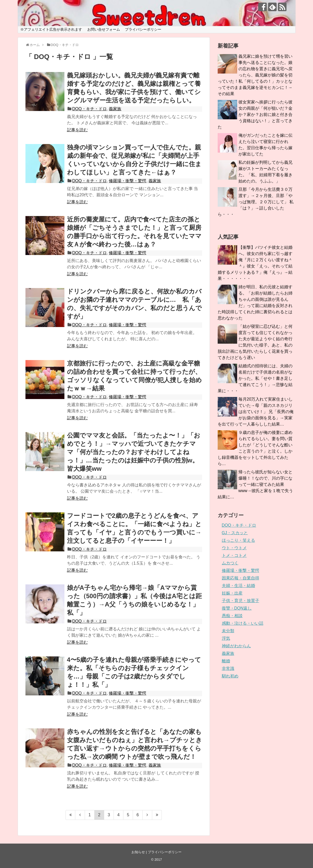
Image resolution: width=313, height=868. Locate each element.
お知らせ (138, 852)
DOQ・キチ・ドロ (89, 109)
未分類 (228, 631)
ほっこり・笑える (238, 540)
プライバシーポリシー (143, 29)
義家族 (115, 109)
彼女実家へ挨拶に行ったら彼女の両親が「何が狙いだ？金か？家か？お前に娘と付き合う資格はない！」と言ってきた (255, 115)
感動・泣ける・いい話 (243, 623)
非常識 (228, 668)
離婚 (226, 661)
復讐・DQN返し (237, 608)
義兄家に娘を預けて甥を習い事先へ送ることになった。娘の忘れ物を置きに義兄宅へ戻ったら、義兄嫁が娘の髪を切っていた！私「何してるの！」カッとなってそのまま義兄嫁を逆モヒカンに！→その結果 (255, 75)
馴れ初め (230, 676)
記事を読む (77, 130)
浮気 (226, 638)
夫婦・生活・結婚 (238, 586)
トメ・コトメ (234, 555)
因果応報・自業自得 (241, 578)
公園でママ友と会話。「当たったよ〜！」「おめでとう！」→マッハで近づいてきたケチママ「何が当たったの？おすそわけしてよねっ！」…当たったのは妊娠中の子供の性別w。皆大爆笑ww (134, 452)
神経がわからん (236, 646)
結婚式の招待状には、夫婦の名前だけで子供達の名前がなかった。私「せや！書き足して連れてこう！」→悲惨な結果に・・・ (255, 378)
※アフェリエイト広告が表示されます (51, 29)
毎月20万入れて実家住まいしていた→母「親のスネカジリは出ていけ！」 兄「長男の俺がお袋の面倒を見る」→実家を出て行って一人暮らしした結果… (256, 412)
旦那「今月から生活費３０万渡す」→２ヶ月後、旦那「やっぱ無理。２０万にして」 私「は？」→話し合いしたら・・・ (256, 202)
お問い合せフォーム (104, 29)
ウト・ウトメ (234, 548)
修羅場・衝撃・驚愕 (128, 181)
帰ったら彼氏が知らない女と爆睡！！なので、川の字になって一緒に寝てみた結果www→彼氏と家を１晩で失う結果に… (255, 484)
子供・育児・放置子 (241, 601)
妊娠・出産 (232, 593)
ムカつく (230, 563)
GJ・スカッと (235, 533)
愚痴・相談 (232, 616)
